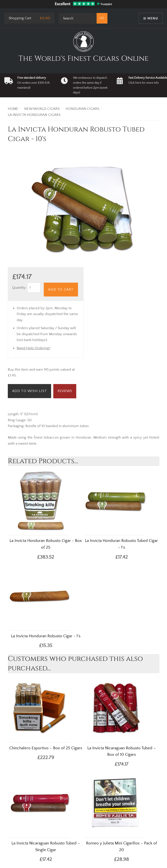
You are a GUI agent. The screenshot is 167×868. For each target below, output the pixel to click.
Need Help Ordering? (34, 348)
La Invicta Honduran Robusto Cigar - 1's (46, 636)
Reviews (65, 391)
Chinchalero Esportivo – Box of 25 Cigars (46, 748)
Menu (153, 18)
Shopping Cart (20, 18)
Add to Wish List (30, 391)
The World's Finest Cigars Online (83, 59)
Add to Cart (61, 290)
